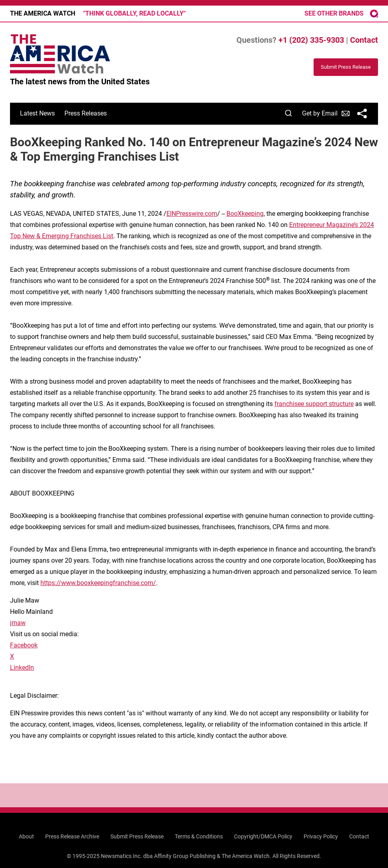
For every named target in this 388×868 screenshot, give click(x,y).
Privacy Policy (321, 836)
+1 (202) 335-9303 (311, 40)
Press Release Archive (72, 836)
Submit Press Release (137, 836)
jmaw (18, 623)
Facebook (24, 645)
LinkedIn (22, 668)
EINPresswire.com (192, 214)
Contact (364, 40)
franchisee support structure (314, 404)
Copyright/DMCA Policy (263, 836)
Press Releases (86, 113)
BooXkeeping (245, 214)
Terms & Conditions (199, 836)
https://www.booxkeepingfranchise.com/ (98, 583)
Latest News (37, 113)
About (26, 836)
